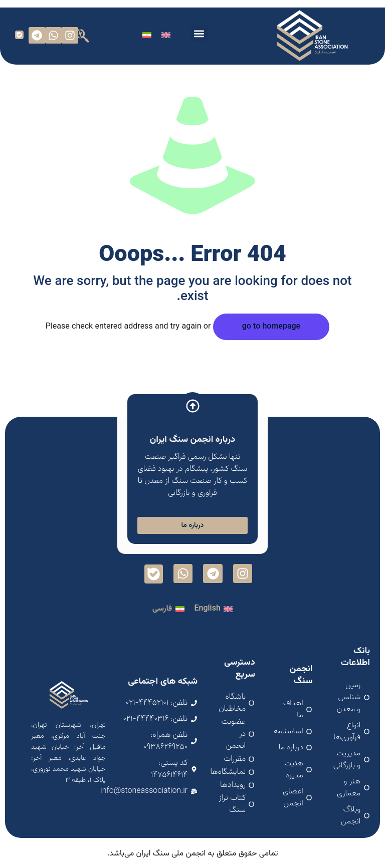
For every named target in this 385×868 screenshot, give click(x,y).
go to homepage (271, 327)
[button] (199, 33)
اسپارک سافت (192, 858)
